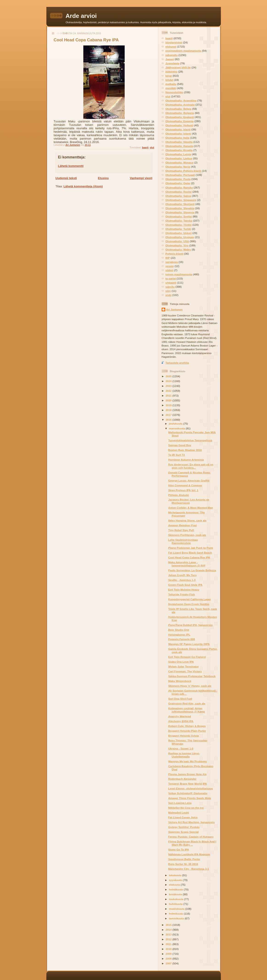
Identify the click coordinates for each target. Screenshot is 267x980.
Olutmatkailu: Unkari (179, 233)
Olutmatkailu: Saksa (178, 196)
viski (169, 295)
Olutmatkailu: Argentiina (181, 100)
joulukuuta (176, 424)
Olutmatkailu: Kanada (179, 146)
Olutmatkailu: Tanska (179, 221)
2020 (169, 400)
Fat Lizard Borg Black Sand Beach (190, 553)
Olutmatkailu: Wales (178, 249)
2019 (169, 405)
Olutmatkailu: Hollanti (179, 125)
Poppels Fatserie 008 (182, 639)
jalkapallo (172, 55)
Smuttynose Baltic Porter (184, 859)
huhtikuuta (176, 904)
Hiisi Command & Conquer (185, 485)
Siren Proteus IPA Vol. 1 (183, 490)
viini (168, 291)
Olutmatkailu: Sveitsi (179, 216)
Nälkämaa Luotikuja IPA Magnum (189, 854)
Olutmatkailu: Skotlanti (180, 204)
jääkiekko (172, 72)
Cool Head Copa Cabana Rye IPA (189, 557)
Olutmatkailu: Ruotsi (179, 192)
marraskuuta (177, 428)
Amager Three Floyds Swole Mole (190, 798)
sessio (170, 266)
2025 (169, 376)
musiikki (171, 88)
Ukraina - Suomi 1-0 (181, 748)
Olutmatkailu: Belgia (178, 109)
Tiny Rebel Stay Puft (181, 530)
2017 (169, 415)
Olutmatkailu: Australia (180, 105)
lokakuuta (176, 875)
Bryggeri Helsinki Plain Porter (187, 731)
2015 (169, 925)
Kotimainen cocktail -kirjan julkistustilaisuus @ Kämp (187, 710)
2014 (169, 930)
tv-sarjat (171, 278)
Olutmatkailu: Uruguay (180, 237)
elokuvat (171, 46)
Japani (170, 59)
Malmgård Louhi (179, 812)
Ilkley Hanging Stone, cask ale (187, 520)
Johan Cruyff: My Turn (183, 575)
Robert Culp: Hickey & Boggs (187, 726)
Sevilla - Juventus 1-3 (182, 580)
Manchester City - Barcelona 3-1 (189, 869)
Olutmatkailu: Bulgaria (180, 113)
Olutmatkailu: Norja (178, 167)
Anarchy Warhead (180, 716)
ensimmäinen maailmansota (183, 51)
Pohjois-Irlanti (174, 254)
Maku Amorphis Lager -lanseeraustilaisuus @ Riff (187, 564)
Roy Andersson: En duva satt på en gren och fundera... (191, 466)
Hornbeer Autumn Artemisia (186, 460)
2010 (169, 949)
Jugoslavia (172, 63)
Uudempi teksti (66, 178)
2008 (169, 959)
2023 (169, 386)
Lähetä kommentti (71, 166)
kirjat (169, 76)
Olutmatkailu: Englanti (180, 117)
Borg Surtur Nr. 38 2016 (183, 864)
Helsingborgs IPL (179, 635)
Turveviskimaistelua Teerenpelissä (190, 440)
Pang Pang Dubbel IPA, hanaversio (190, 625)
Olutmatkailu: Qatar (178, 183)
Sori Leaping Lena (180, 803)
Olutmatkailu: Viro (177, 245)
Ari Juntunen (174, 309)
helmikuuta (176, 914)
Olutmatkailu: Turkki (178, 229)
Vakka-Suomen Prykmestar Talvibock (192, 676)
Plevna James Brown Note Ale (187, 774)
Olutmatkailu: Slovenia (180, 212)
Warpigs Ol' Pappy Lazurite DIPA (189, 644)
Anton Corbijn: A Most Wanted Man (191, 508)
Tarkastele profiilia (177, 363)
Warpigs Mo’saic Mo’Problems (188, 761)
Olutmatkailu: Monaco (180, 162)
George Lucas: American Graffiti (189, 480)
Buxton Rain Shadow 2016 (185, 450)
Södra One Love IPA (181, 662)
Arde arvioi (81, 16)
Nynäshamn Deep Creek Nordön (189, 604)
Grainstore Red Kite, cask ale (187, 703)
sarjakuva (172, 262)
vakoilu (170, 287)
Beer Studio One (179, 630)
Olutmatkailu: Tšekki (179, 225)
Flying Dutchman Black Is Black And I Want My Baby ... (192, 843)
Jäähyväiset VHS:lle (178, 67)
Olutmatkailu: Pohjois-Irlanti (183, 171)
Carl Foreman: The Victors (185, 671)
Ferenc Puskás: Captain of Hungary (191, 837)
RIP (168, 258)
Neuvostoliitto (174, 92)
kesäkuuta (176, 894)
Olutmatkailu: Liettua (179, 158)
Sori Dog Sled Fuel (180, 699)
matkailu (171, 84)
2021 (169, 396)
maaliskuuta (177, 909)
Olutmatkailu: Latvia (178, 154)
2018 (169, 410)
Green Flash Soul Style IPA (185, 585)
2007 (169, 963)
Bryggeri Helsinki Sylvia (184, 736)
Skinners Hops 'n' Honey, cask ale (190, 686)
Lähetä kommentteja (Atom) (83, 186)
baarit (145, 148)
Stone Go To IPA (179, 849)
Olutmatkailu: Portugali (180, 175)
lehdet (169, 80)
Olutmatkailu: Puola (178, 179)
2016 (169, 420)
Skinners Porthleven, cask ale (187, 535)
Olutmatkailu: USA (177, 241)
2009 (169, 954)
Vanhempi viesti (141, 178)
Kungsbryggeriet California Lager (190, 599)
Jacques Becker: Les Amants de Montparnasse (189, 501)
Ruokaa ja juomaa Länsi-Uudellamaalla (184, 755)
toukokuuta (177, 899)
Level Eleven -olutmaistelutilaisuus (191, 788)
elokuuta (175, 885)
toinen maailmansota (179, 274)
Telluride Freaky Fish (182, 594)
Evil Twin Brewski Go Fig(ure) (187, 657)
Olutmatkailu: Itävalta (179, 142)
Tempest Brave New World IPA (188, 784)
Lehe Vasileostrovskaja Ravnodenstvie (183, 541)
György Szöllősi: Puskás (184, 827)
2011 (169, 944)
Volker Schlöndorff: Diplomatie (188, 793)
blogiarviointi (174, 42)
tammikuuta (177, 918)
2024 (169, 381)
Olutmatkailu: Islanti (178, 134)
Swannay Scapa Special (184, 832)
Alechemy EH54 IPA (181, 721)
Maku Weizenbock (180, 681)
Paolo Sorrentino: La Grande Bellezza (192, 570)
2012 (169, 939)
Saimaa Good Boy (180, 445)
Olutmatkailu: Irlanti (178, 129)
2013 (169, 934)
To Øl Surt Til (177, 455)
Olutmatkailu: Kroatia (179, 150)
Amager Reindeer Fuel (183, 525)
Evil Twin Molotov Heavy (184, 590)
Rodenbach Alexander (182, 779)
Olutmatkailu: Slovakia (180, 208)
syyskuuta (176, 880)
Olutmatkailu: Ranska (179, 187)
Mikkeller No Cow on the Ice (186, 808)
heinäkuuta (176, 889)
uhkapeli (171, 283)
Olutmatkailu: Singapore (181, 200)
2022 (169, 391)
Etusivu (103, 178)
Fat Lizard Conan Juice (183, 817)
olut (152, 148)
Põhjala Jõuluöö (179, 495)
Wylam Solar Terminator (184, 666)
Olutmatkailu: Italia (178, 138)
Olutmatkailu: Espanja (180, 121)
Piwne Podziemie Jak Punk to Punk (191, 548)
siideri (169, 270)
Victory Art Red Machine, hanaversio (192, 822)
